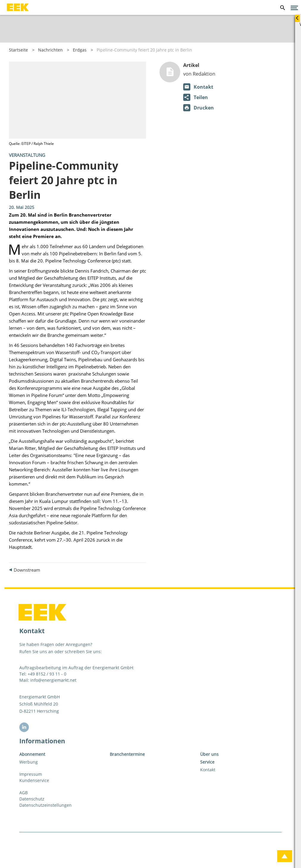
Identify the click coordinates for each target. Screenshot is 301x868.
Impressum (31, 774)
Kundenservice (34, 780)
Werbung (29, 762)
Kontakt (208, 770)
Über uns (209, 754)
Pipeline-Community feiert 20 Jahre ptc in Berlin (144, 50)
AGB (23, 793)
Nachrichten (50, 50)
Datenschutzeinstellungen (46, 805)
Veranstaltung (27, 155)
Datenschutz (32, 799)
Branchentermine (127, 754)
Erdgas (80, 50)
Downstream (27, 570)
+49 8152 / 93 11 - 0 (47, 674)
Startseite (18, 50)
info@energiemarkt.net (53, 680)
